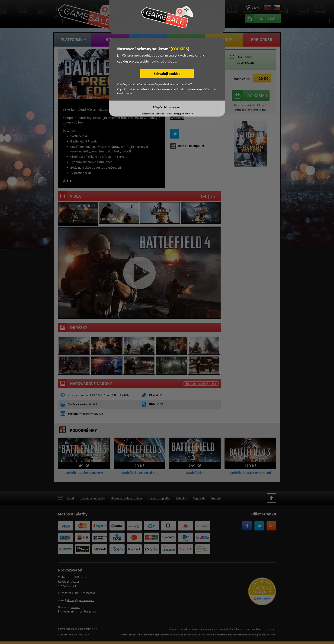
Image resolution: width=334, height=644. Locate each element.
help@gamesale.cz (183, 114)
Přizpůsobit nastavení (167, 107)
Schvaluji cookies (167, 74)
